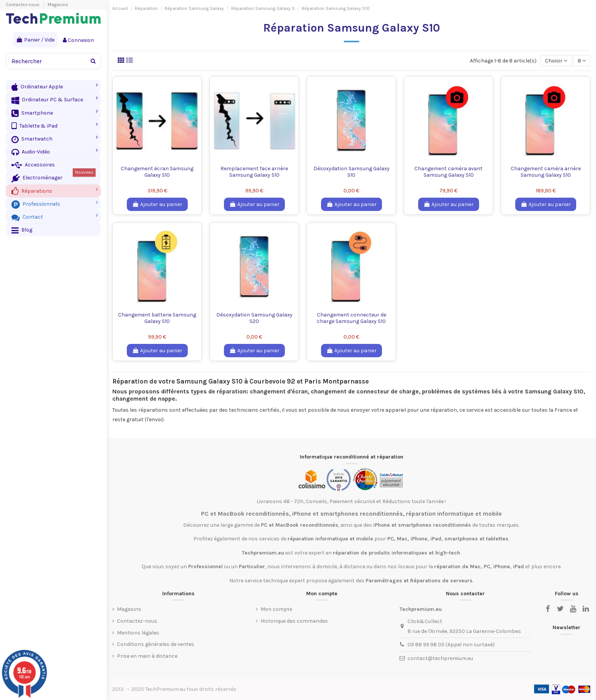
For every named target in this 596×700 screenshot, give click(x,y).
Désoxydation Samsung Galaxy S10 (352, 172)
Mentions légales (138, 633)
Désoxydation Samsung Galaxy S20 (254, 318)
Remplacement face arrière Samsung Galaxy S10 (254, 172)
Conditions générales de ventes (156, 644)
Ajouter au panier (157, 204)
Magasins (58, 5)
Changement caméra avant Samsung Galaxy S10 (448, 172)
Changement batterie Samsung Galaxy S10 (157, 318)
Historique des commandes (294, 621)
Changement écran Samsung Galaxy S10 (157, 172)
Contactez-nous (23, 5)
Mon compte (276, 609)
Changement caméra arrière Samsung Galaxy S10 (546, 172)
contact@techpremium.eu (440, 658)
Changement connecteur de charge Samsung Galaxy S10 (352, 318)
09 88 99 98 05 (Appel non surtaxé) (451, 645)
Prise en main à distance (147, 656)
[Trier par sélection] (556, 61)
